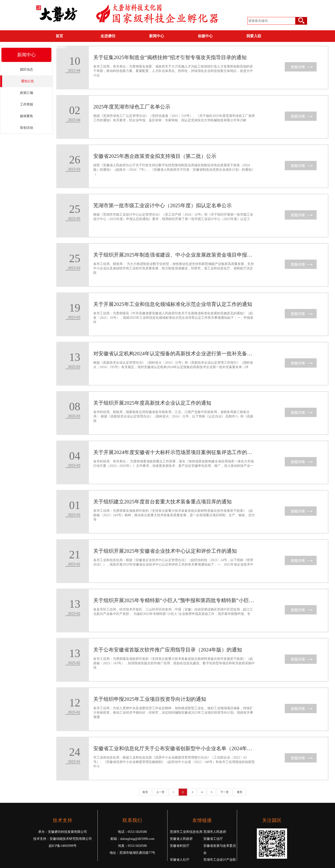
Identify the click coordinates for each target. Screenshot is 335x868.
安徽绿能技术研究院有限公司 (71, 839)
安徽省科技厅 (180, 846)
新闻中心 (157, 36)
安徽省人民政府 (181, 839)
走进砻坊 (108, 36)
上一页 (160, 792)
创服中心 (205, 36)
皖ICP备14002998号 (63, 846)
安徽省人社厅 (180, 860)
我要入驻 (254, 36)
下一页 (224, 792)
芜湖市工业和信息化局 (186, 832)
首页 (59, 36)
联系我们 (59, 47)
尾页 (240, 792)
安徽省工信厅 (213, 839)
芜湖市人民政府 (215, 832)
